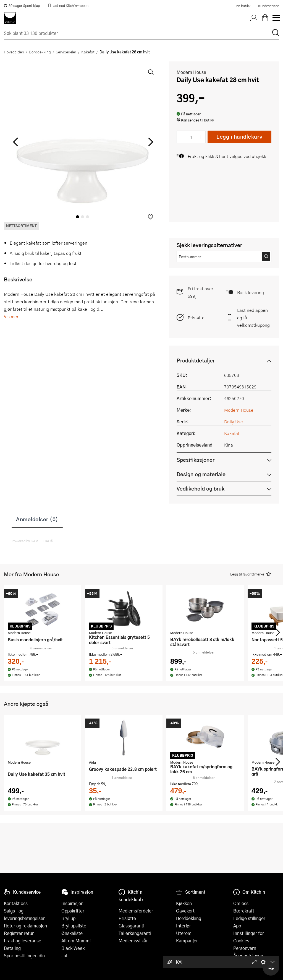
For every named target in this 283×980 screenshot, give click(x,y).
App (237, 926)
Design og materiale (201, 474)
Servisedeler (66, 52)
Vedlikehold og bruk (201, 488)
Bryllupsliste (74, 926)
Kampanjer (187, 941)
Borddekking (40, 52)
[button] (150, 217)
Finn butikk (242, 6)
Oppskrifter (73, 911)
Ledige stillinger (249, 918)
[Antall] (191, 137)
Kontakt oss (16, 903)
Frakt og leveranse (23, 941)
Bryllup (68, 918)
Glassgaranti (131, 926)
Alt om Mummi (76, 941)
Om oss (241, 903)
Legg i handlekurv (239, 137)
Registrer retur (19, 933)
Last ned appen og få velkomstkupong (253, 317)
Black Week (73, 948)
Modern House (191, 72)
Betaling (12, 948)
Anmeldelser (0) (37, 519)
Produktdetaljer (196, 360)
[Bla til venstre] (15, 142)
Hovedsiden (14, 52)
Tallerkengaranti (135, 933)
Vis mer (11, 316)
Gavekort (185, 911)
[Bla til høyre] (150, 142)
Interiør (184, 926)
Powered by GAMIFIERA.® (32, 541)
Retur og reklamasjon (25, 926)
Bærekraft (244, 911)
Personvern (245, 948)
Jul (64, 956)
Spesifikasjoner (196, 460)
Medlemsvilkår (133, 941)
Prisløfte (196, 317)
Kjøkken (184, 903)
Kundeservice (269, 6)
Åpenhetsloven (248, 956)
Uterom (184, 933)
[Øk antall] (201, 137)
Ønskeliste (72, 933)
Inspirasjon (72, 903)
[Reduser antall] (182, 137)
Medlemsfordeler (136, 911)
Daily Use (234, 422)
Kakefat (88, 52)
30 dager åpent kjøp (22, 6)
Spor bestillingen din (24, 956)
